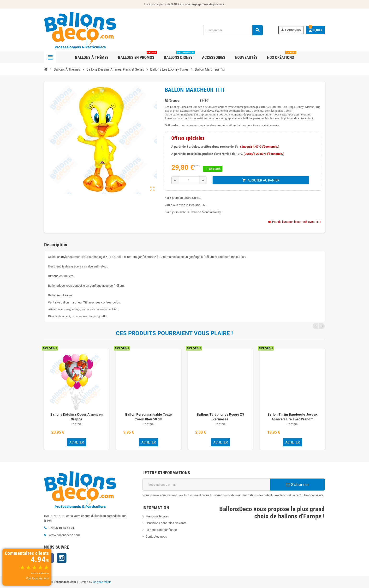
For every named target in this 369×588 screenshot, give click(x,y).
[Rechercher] (233, 30)
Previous (315, 326)
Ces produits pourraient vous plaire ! (174, 333)
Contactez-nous (156, 536)
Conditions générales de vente (166, 523)
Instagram (62, 558)
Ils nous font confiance (161, 530)
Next (322, 326)
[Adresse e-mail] (206, 485)
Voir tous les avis (37, 578)
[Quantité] (189, 180)
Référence (172, 100)
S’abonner (298, 485)
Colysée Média (102, 582)
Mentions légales (157, 516)
